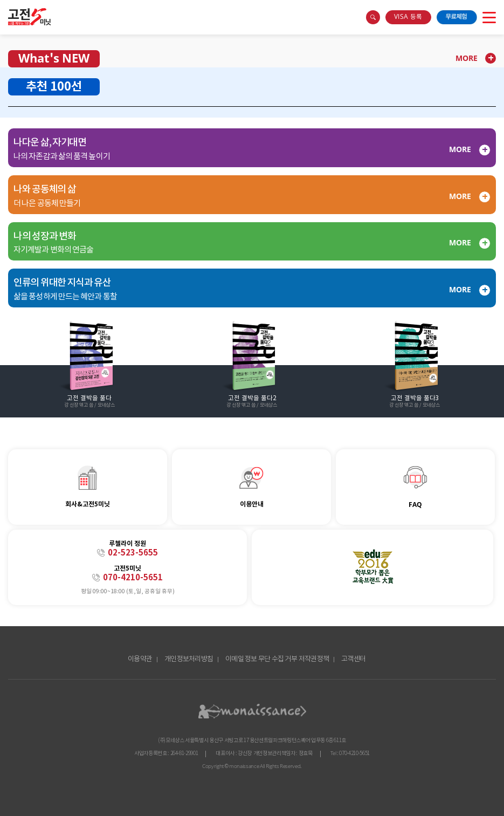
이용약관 (140, 659)
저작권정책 (314, 659)
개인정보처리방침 (189, 659)
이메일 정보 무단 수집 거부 (261, 659)
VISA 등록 (408, 17)
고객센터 (353, 659)
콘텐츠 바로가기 (20, 10)
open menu (489, 17)
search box (373, 17)
